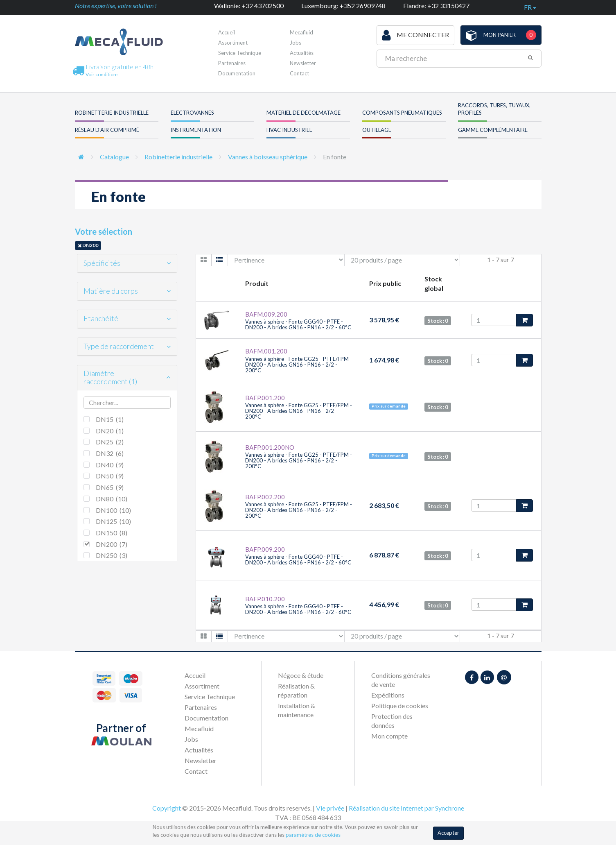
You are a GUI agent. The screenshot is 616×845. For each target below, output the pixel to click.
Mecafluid (301, 32)
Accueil (227, 32)
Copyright (167, 808)
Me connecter (415, 35)
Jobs (296, 43)
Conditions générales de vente (401, 680)
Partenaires (232, 63)
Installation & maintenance (297, 710)
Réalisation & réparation (296, 690)
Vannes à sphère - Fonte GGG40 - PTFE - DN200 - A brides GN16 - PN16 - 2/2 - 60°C (298, 324)
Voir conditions (102, 74)
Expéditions (388, 695)
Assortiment (233, 43)
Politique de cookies (400, 706)
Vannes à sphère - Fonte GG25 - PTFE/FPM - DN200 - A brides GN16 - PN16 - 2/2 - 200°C (299, 365)
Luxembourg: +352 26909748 (343, 6)
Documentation (237, 73)
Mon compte (389, 736)
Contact (299, 73)
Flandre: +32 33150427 (436, 6)
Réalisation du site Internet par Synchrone (406, 808)
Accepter (448, 833)
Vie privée (330, 808)
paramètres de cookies (313, 835)
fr (530, 7)
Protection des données (392, 721)
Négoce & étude (301, 675)
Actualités (302, 53)
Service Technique (240, 53)
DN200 (88, 246)
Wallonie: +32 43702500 (249, 6)
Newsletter (303, 63)
